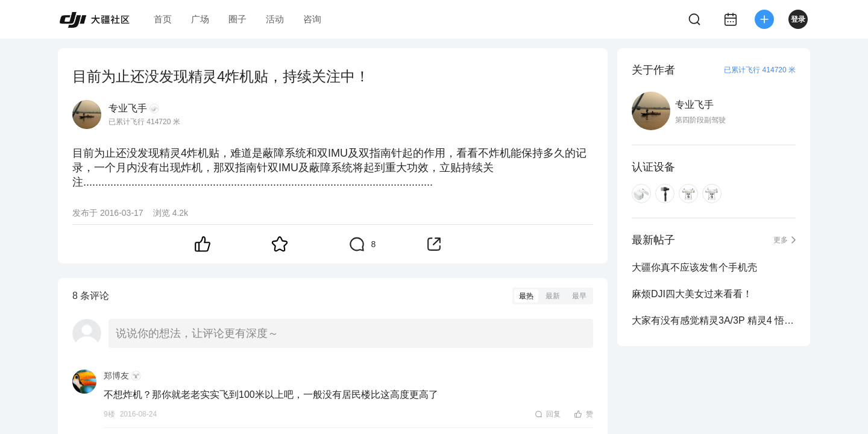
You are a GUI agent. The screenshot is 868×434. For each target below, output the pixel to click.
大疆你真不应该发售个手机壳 (694, 267)
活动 (275, 19)
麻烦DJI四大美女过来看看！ (692, 294)
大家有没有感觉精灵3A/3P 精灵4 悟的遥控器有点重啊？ (714, 320)
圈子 (237, 19)
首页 (163, 19)
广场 (200, 19)
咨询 (312, 19)
